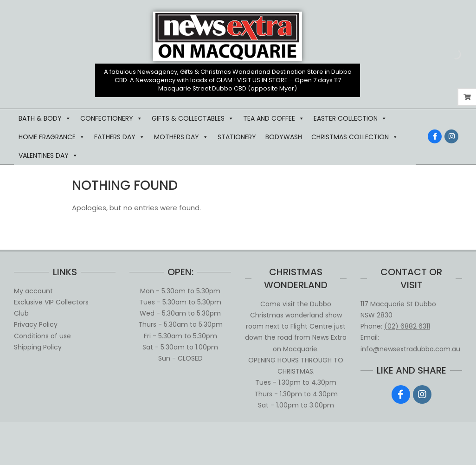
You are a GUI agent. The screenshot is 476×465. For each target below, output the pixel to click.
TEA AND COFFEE (274, 118)
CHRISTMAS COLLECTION (355, 137)
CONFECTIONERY (111, 118)
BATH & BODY (45, 118)
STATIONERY (237, 137)
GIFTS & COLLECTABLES (193, 118)
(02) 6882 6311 (407, 326)
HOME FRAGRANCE (52, 137)
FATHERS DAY (119, 137)
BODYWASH (284, 137)
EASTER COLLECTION (350, 118)
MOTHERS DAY (181, 137)
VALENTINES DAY (48, 155)
